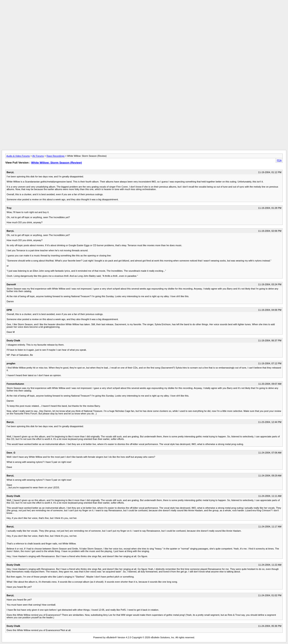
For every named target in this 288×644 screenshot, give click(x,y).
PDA (279, 160)
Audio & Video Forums (18, 156)
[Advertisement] (144, 11)
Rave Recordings (56, 156)
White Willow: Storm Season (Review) (56, 163)
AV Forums (38, 156)
